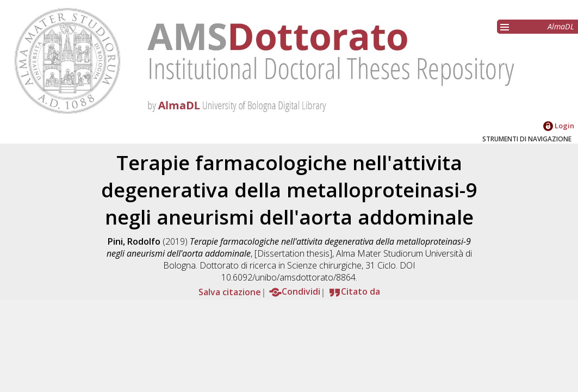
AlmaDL (561, 26)
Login (559, 126)
